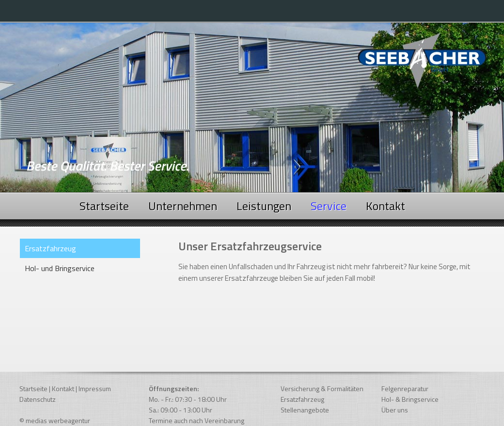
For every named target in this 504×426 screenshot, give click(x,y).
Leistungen (264, 206)
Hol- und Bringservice (60, 268)
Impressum (95, 388)
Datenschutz (38, 399)
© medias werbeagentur (55, 420)
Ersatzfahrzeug (302, 399)
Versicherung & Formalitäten (322, 388)
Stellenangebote (305, 410)
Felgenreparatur (405, 388)
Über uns (395, 410)
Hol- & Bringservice (410, 399)
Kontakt (386, 206)
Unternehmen (183, 206)
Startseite (104, 206)
